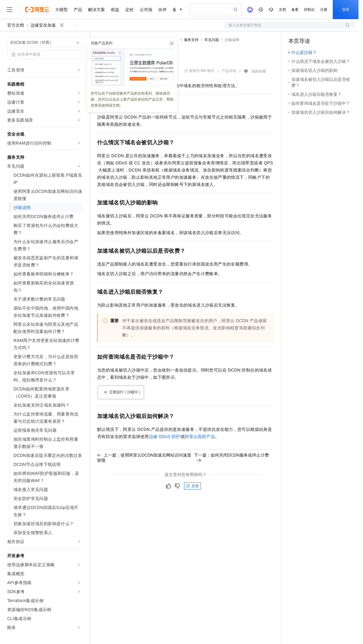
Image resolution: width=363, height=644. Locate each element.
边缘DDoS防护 (165, 437)
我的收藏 (259, 71)
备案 (295, 10)
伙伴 (162, 10)
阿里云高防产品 (200, 437)
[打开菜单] (10, 10)
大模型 (61, 10)
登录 (346, 10)
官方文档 (16, 25)
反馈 (192, 486)
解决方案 (97, 10)
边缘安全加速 (43, 25)
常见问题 (212, 40)
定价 (129, 10)
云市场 (146, 10)
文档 (282, 10)
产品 (78, 10)
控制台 (309, 10)
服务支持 (191, 40)
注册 (324, 10)
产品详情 (229, 71)
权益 (115, 10)
